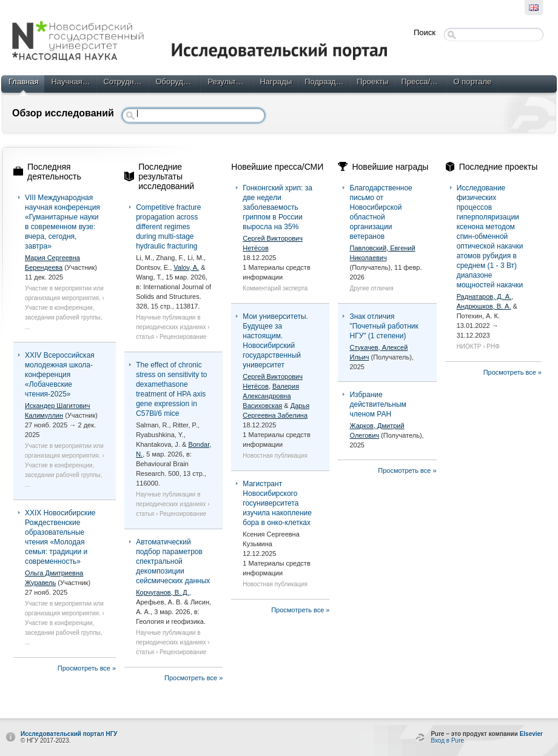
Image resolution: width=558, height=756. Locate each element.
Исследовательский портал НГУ (69, 734)
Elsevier (531, 734)
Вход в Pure (447, 741)
